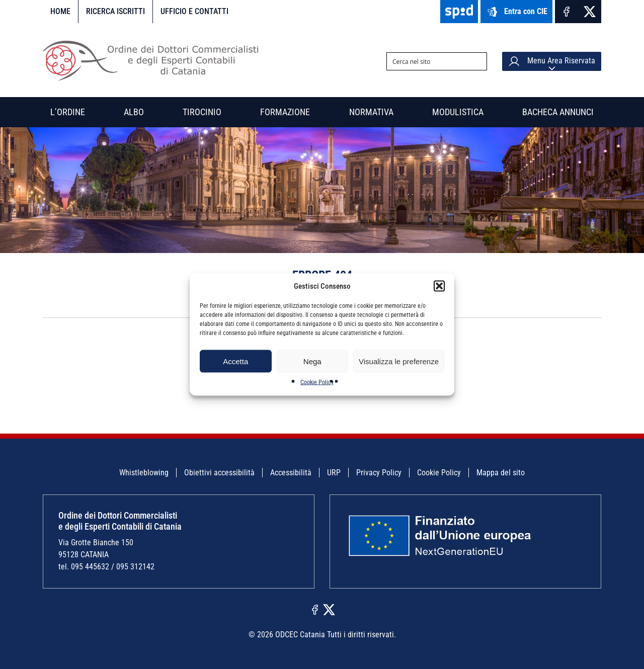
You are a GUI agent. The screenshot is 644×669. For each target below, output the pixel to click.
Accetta (235, 361)
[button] (439, 286)
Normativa (371, 112)
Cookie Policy (317, 382)
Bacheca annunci (558, 112)
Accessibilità (291, 473)
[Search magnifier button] (478, 61)
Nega (312, 361)
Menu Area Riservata (552, 61)
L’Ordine (68, 112)
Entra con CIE (516, 12)
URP (334, 473)
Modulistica (458, 112)
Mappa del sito (501, 473)
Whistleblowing (144, 473)
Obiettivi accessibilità (219, 473)
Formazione (285, 112)
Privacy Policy (379, 473)
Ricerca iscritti (115, 11)
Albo (134, 112)
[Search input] (429, 61)
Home (60, 11)
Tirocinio (202, 112)
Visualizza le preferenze (399, 361)
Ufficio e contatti (194, 11)
